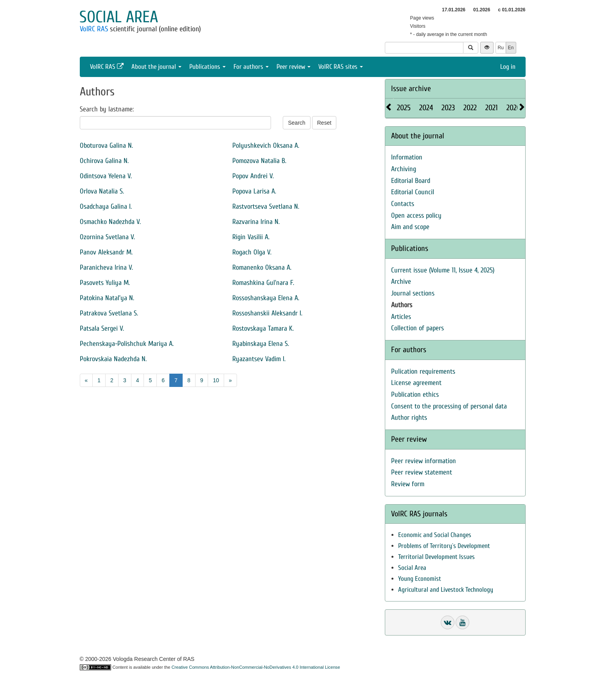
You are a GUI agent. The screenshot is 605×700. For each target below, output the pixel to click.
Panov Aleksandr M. (106, 252)
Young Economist (420, 579)
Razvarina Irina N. (256, 222)
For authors (251, 67)
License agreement (416, 383)
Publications (207, 67)
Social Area (412, 568)
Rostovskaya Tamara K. (263, 329)
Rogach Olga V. (252, 252)
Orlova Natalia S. (102, 191)
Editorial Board (411, 181)
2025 (404, 108)
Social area (119, 17)
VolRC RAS (94, 29)
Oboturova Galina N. (106, 146)
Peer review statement (422, 472)
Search (296, 123)
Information (407, 157)
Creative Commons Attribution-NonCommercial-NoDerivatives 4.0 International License (256, 667)
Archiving (404, 169)
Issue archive (411, 89)
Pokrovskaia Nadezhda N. (113, 359)
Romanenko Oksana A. (262, 268)
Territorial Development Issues (436, 557)
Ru (501, 48)
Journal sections (413, 293)
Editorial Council (413, 192)
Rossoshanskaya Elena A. (266, 298)
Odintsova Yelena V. (106, 176)
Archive (401, 282)
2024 (426, 108)
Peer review (294, 67)
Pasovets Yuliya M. (105, 283)
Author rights (409, 418)
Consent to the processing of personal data (449, 406)
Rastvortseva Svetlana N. (266, 207)
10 (216, 380)
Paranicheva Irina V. (106, 268)
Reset (324, 123)
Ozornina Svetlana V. (107, 237)
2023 (448, 108)
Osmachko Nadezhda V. (110, 222)
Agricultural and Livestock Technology (446, 590)
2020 (513, 108)
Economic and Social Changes (435, 535)
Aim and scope (410, 227)
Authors (402, 305)
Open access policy (416, 216)
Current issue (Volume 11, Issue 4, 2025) (443, 270)
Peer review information (424, 461)
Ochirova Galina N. (104, 161)
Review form (408, 484)
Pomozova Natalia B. (259, 161)
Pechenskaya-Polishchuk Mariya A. (127, 344)
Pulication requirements (423, 371)
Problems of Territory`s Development (444, 546)
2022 (470, 108)
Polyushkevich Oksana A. (266, 146)
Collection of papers (417, 328)
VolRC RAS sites (341, 67)
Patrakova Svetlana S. (109, 313)
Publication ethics (415, 395)
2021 (492, 108)
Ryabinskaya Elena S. (261, 344)
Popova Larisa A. (254, 191)
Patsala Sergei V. (102, 329)
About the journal (156, 67)
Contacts (403, 204)
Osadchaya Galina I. (106, 207)
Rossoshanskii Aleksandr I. (267, 313)
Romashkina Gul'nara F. (263, 283)
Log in (508, 67)
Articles (401, 317)
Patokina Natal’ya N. (107, 298)
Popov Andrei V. (253, 176)
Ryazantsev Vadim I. (259, 359)
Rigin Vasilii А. (251, 237)
